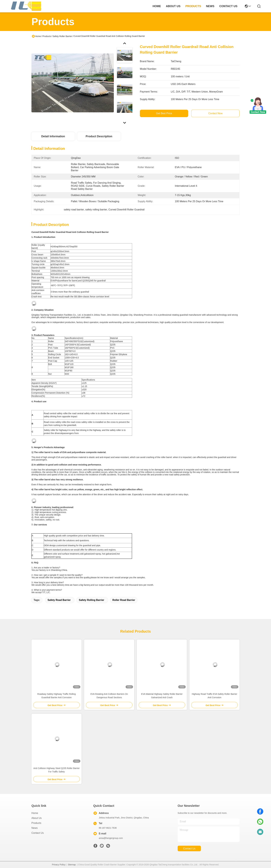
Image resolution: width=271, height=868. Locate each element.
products (193, 6)
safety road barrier (59, 600)
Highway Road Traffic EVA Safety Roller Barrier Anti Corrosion (215, 696)
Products (47, 36)
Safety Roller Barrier (62, 36)
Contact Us (38, 833)
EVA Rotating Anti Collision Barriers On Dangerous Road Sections (109, 696)
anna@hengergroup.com (111, 838)
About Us (37, 818)
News (35, 828)
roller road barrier (124, 600)
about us (173, 6)
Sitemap (72, 865)
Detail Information (53, 136)
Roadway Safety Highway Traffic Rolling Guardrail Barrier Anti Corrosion (57, 696)
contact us (228, 6)
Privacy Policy (59, 865)
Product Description (99, 136)
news (210, 6)
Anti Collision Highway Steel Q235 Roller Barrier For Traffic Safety (57, 770)
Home (157, 6)
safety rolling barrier (92, 600)
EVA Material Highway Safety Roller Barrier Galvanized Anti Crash (162, 696)
